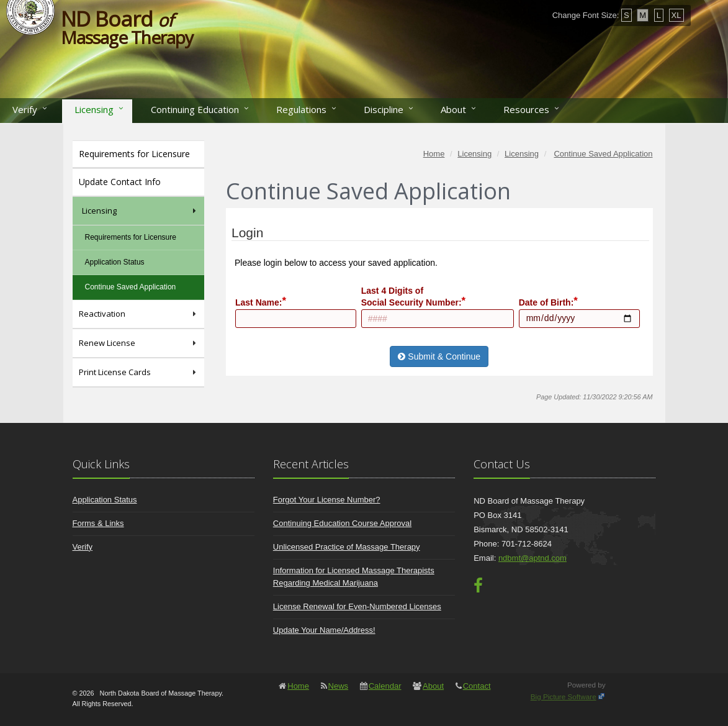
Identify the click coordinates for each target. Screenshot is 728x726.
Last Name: (258, 302)
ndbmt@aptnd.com (533, 558)
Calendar (385, 686)
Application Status (115, 262)
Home (298, 686)
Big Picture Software (564, 697)
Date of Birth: (546, 302)
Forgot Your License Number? (327, 500)
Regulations (301, 109)
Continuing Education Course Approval (342, 523)
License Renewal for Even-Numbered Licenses (357, 606)
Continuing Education (195, 109)
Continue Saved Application (131, 287)
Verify (25, 109)
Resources (526, 109)
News (339, 686)
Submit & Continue (439, 356)
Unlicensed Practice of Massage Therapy (347, 547)
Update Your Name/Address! (324, 630)
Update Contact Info (120, 182)
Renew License (139, 343)
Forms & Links (98, 523)
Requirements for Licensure (134, 154)
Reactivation (139, 314)
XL (676, 15)
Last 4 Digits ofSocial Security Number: (411, 296)
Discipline (384, 109)
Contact (477, 686)
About (453, 109)
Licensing (94, 109)
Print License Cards (139, 372)
